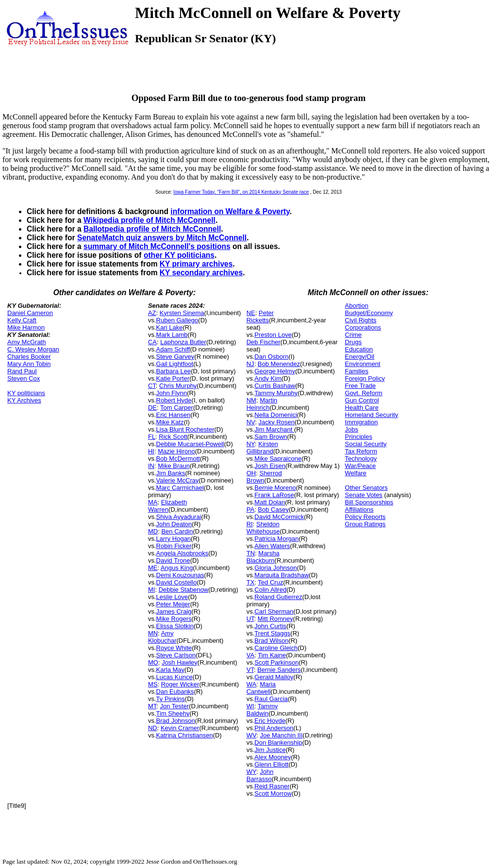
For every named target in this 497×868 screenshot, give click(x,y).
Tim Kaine (272, 655)
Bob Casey (273, 509)
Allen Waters (272, 546)
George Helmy (275, 371)
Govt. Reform (364, 393)
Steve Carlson (176, 655)
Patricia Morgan (276, 539)
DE (152, 408)
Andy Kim (268, 378)
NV (251, 422)
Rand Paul (22, 371)
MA (153, 502)
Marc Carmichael (180, 488)
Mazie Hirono (176, 451)
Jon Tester (175, 706)
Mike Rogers (174, 619)
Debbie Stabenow (184, 590)
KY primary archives (196, 264)
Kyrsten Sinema (182, 313)
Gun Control (362, 400)
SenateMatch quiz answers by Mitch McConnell (162, 238)
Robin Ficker (174, 546)
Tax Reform (361, 451)
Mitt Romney (275, 619)
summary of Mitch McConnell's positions (157, 246)
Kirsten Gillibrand (262, 448)
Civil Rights (361, 320)
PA (250, 509)
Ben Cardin (177, 531)
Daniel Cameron (30, 313)
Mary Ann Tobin (29, 364)
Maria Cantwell (261, 688)
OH (251, 473)
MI (151, 590)
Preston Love (273, 335)
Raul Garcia (271, 699)
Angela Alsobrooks (182, 553)
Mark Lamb (172, 335)
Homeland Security (372, 415)
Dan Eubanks (175, 692)
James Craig (174, 611)
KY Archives (24, 400)
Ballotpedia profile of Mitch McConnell (152, 229)
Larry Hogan (174, 539)
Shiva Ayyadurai (179, 517)
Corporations (363, 327)
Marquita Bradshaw (282, 575)
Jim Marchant (274, 429)
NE (251, 313)
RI (250, 524)
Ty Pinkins (171, 699)
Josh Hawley (180, 662)
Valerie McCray (178, 480)
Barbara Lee (174, 371)
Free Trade (361, 386)
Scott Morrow (273, 793)
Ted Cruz (270, 582)
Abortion (357, 306)
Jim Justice (270, 750)
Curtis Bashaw (275, 386)
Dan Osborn (271, 357)
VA (250, 655)
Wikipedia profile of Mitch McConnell (149, 220)
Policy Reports (365, 517)
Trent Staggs (272, 633)
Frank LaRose (274, 495)
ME (153, 568)
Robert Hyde (174, 400)
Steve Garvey (175, 357)
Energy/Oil (360, 357)
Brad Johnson (176, 721)
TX (251, 582)
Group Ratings (365, 524)
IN (151, 466)
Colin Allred (270, 590)
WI (250, 706)
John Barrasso (260, 775)
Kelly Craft (22, 320)
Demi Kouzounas (180, 575)
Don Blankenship (278, 743)
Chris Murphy (178, 386)
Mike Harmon (26, 327)
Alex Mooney (273, 757)
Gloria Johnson (275, 568)
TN (251, 553)
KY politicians (26, 393)
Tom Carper (177, 408)
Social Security (366, 444)
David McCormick (279, 517)
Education (359, 349)
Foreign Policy (365, 378)
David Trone (173, 560)
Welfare (356, 473)
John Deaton (174, 524)
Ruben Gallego (177, 320)
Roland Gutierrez (278, 597)
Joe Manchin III (281, 735)
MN (153, 633)
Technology (361, 459)
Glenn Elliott (271, 764)
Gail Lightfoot (175, 364)
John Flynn (172, 393)
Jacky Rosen (277, 422)
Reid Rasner (272, 786)
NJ (250, 364)
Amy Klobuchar (162, 637)
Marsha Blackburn (263, 557)
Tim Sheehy (173, 713)
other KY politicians (179, 255)
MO (153, 662)
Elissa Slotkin (175, 626)
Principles (359, 437)
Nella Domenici (275, 415)
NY (251, 444)
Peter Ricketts (260, 317)
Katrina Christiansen (185, 735)
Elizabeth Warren (167, 506)
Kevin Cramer (180, 728)
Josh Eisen (270, 466)
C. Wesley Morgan (33, 349)
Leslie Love (172, 597)
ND (153, 728)
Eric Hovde (270, 721)
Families (357, 371)
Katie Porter (173, 378)
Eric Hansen (174, 415)
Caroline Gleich (276, 648)
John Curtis (270, 626)
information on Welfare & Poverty (230, 211)
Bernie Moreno (275, 488)
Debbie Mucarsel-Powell (190, 444)
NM (251, 400)
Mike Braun (174, 466)
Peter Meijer (173, 604)
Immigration (362, 422)
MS (153, 684)
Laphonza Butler (183, 342)
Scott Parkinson (276, 662)
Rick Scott (173, 437)
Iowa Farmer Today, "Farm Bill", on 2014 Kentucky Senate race (241, 192)
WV (251, 735)
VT (250, 670)
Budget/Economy (369, 313)
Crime (354, 335)
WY (251, 772)
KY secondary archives (201, 273)
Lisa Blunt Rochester (185, 429)
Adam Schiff (173, 349)
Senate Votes (364, 495)
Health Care (362, 408)
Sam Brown (271, 437)
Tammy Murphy (276, 393)
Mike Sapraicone (278, 459)
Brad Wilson (271, 641)
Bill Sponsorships (369, 502)
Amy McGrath (26, 342)
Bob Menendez (279, 364)
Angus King (177, 568)
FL (152, 437)
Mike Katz (170, 422)
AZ (152, 313)
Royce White (174, 648)
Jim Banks (171, 473)
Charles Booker (29, 357)
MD (153, 531)
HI (151, 451)
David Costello (177, 582)
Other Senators (366, 488)
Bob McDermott (178, 459)
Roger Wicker (180, 684)
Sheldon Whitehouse (263, 528)
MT (152, 706)
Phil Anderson (274, 728)
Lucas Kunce (174, 677)
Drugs (354, 342)
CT (152, 386)
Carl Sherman (274, 611)
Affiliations (359, 509)
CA (152, 342)
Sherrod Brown (264, 477)
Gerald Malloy (274, 677)
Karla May (171, 670)
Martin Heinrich (262, 404)
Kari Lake (170, 327)
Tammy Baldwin (262, 710)
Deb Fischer (264, 342)
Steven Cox (24, 378)
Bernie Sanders (279, 670)
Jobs (352, 429)
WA (251, 684)
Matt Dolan (270, 502)
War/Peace (361, 466)
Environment (363, 364)
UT (250, 619)
